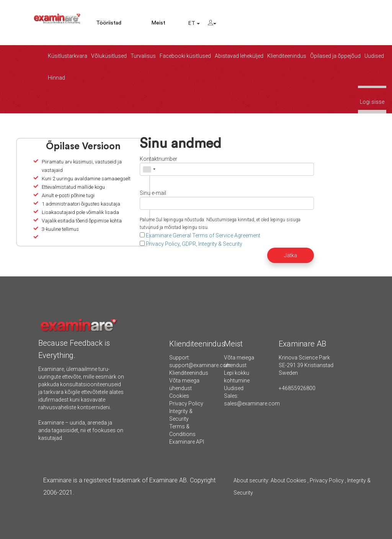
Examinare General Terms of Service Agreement (203, 235)
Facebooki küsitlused (185, 56)
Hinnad (56, 78)
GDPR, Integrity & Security (212, 244)
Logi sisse (372, 102)
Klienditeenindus (287, 56)
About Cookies (288, 480)
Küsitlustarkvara (68, 56)
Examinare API (187, 442)
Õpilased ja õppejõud (335, 56)
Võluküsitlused (109, 56)
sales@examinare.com (252, 403)
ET (194, 23)
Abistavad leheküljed (239, 56)
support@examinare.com (200, 365)
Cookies (179, 396)
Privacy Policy (163, 244)
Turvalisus (143, 56)
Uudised (374, 56)
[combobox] (149, 169)
